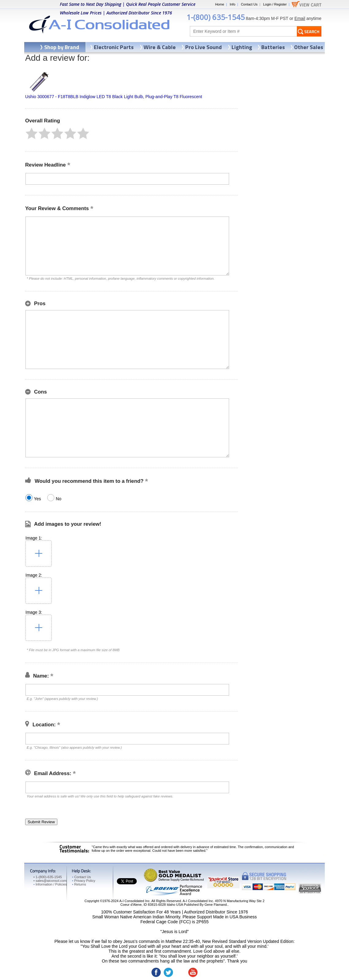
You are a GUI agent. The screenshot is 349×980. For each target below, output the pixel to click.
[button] (32, 133)
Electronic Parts (114, 47)
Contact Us (249, 4)
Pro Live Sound (203, 47)
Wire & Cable (160, 47)
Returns (79, 884)
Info (232, 4)
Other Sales (309, 47)
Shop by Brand (62, 47)
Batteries (273, 47)
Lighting (242, 47)
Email (300, 18)
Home (219, 4)
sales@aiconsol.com (51, 881)
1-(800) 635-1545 (216, 17)
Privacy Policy (84, 881)
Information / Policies (50, 884)
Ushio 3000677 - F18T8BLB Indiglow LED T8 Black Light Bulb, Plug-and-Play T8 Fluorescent (114, 97)
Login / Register (275, 4)
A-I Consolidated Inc (134, 901)
